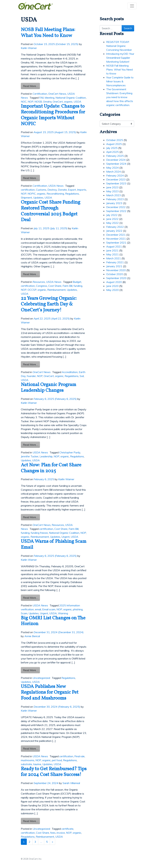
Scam (24, 613)
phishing (78, 609)
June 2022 (112, 219)
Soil (82, 376)
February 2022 (115, 227)
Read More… (31, 86)
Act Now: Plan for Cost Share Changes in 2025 (51, 468)
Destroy (52, 190)
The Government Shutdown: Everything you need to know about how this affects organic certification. (120, 97)
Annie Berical (32, 636)
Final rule (79, 756)
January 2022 (114, 231)
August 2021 (114, 246)
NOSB (38, 102)
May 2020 (112, 290)
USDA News (56, 186)
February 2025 (115, 156)
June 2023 (112, 187)
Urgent (66, 537)
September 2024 (116, 164)
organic (68, 102)
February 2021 (115, 262)
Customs (41, 190)
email (38, 609)
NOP (31, 102)
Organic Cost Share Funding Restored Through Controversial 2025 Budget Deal (51, 211)
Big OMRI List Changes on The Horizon (53, 621)
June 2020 (112, 286)
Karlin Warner (29, 48)
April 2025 (112, 152)
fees (53, 833)
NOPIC (32, 194)
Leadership (46, 456)
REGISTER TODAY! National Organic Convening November (119, 46)
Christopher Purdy (70, 452)
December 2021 (116, 235)
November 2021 (116, 239)
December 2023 (116, 179)
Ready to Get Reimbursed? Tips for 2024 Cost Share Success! (54, 772)
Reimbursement (56, 290)
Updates (38, 198)
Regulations (72, 194)
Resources (39, 282)
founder (31, 376)
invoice (61, 833)
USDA (77, 102)
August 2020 (114, 282)
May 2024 (112, 168)
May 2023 (112, 191)
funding (78, 286)
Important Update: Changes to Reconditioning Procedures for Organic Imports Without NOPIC (53, 115)
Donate (62, 190)
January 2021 (114, 266)
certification (28, 190)
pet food (57, 760)
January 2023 (114, 203)
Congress (42, 286)
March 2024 (114, 172)
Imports (82, 190)
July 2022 (112, 215)
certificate (67, 829)
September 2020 (116, 278)
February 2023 (115, 199)
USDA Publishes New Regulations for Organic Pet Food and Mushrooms (50, 692)
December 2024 (116, 160)
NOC (24, 102)
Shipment (26, 198)
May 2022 (112, 223)
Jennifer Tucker (30, 456)
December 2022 (116, 207)
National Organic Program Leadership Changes (49, 388)
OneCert (58, 102)
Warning (63, 613)
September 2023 (116, 183)
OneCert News (57, 94)
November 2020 (116, 270)
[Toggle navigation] (132, 6)
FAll (41, 98)
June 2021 (112, 250)
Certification (40, 94)
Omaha (47, 102)
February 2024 (115, 176)
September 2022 (116, 211)
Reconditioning (55, 194)
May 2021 (112, 254)
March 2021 (114, 258)
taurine (37, 764)
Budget (77, 282)
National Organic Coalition (71, 98)
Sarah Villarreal (71, 783)
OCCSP (32, 290)
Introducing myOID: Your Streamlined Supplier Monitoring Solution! (120, 58)
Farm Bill (67, 286)
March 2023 (114, 195)
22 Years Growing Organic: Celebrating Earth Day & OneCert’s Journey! (49, 304)
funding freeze (39, 533)
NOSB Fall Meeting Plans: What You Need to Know (48, 33)
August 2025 (114, 144)
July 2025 (112, 148)
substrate (26, 764)
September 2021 (116, 243)
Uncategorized (41, 678)
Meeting (50, 98)
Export (72, 190)
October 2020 (115, 274)
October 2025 (115, 140)
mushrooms (28, 760)
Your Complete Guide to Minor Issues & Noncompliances (120, 81)
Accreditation (70, 372)
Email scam (49, 609)
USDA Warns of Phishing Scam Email (54, 545)
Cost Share (55, 286)
